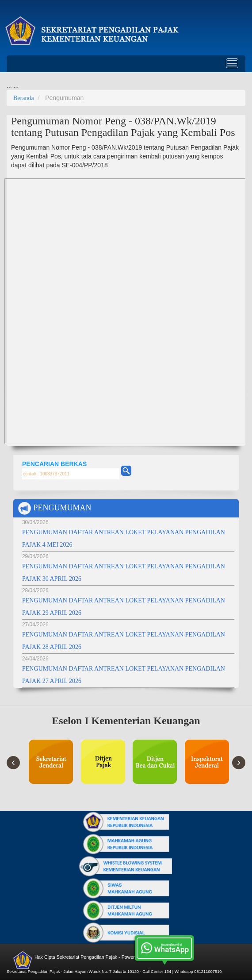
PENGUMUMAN (55, 508)
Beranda (24, 98)
